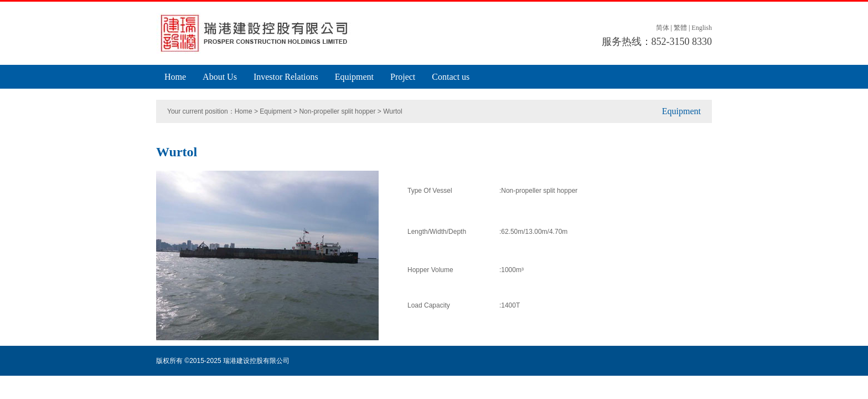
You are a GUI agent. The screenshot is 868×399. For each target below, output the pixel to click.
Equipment (354, 77)
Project (403, 77)
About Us (220, 77)
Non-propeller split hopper (337, 111)
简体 (663, 28)
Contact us (451, 77)
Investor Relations (286, 77)
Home (175, 77)
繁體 (680, 28)
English (702, 28)
